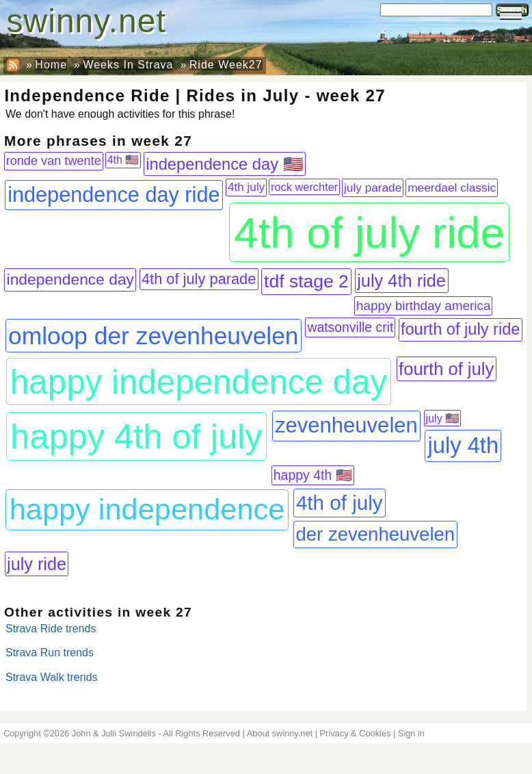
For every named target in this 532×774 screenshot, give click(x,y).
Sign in (411, 733)
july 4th (464, 445)
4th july (246, 187)
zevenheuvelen (346, 425)
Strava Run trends (50, 653)
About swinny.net (280, 733)
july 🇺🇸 (442, 418)
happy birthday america (424, 306)
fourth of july (446, 369)
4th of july (340, 503)
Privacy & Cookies (356, 733)
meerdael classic (452, 188)
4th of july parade (199, 279)
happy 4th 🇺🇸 (313, 475)
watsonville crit (350, 327)
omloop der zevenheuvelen (153, 336)
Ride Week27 (226, 65)
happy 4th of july (136, 436)
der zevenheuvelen (375, 534)
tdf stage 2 (306, 281)
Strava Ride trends (51, 629)
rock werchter (304, 187)
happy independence (147, 509)
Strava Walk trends (52, 677)
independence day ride (114, 195)
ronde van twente (54, 161)
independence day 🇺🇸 (224, 164)
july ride (37, 564)
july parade (373, 188)
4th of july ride (369, 232)
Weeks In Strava (128, 65)
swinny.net (87, 21)
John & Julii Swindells (114, 733)
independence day (70, 279)
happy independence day (199, 382)
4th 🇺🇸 (123, 160)
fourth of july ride (461, 329)
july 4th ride (401, 281)
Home (51, 65)
